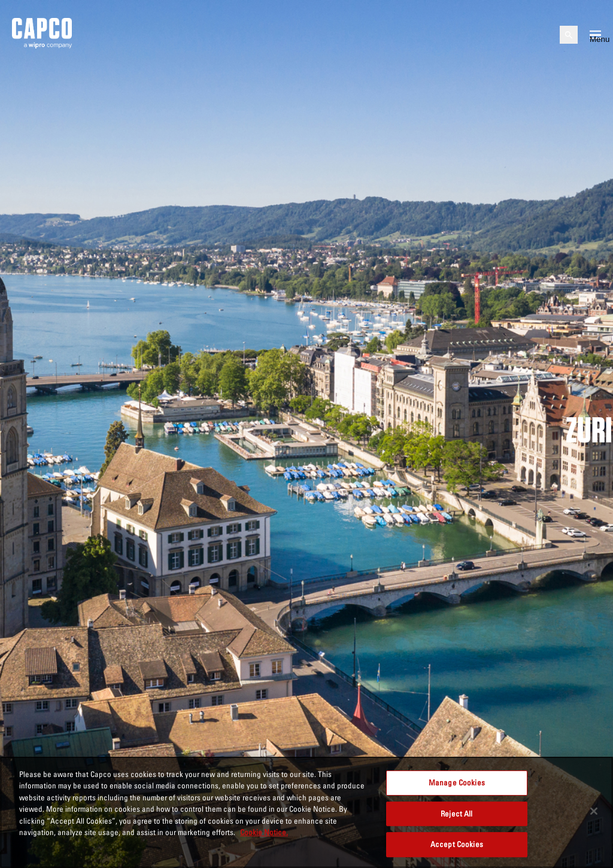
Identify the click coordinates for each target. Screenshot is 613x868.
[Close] (594, 811)
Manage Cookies (457, 782)
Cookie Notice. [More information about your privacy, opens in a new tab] (264, 832)
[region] (306, 812)
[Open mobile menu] (595, 35)
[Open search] (569, 35)
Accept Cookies (457, 844)
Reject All (456, 814)
